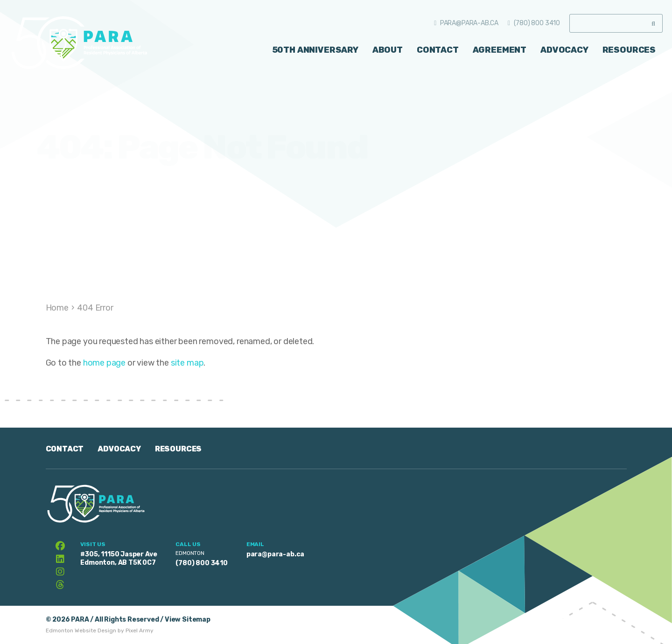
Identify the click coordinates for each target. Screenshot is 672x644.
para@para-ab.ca (469, 23)
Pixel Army (140, 630)
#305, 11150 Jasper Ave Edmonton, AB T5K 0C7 (119, 558)
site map (187, 363)
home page (104, 363)
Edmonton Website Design (81, 630)
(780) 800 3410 (537, 23)
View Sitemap (188, 620)
